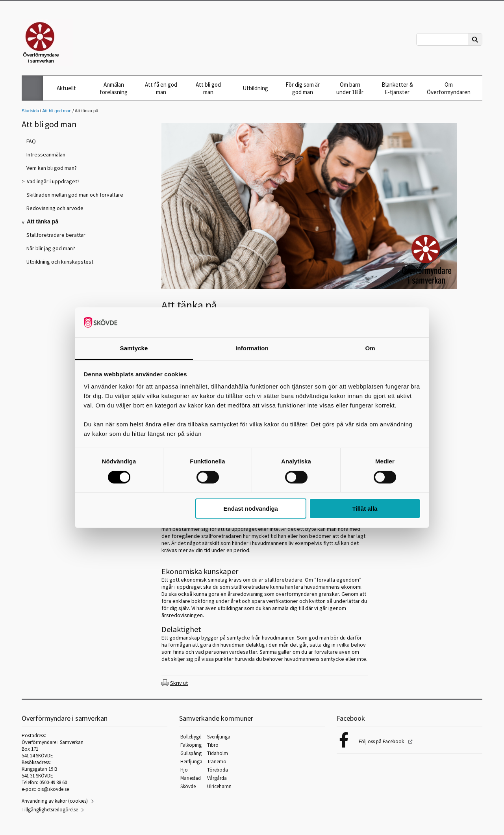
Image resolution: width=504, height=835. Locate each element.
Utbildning (255, 88)
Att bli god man (208, 88)
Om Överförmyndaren (449, 88)
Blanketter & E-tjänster (397, 88)
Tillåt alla (365, 509)
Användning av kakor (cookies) (55, 801)
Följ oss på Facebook (382, 741)
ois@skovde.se (53, 789)
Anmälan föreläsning (114, 88)
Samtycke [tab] (134, 348)
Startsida (30, 111)
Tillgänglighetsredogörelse (50, 810)
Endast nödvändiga (251, 509)
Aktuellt (66, 88)
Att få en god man (161, 88)
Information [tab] (252, 348)
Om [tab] (370, 348)
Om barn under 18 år (350, 88)
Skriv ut (179, 683)
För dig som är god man (303, 88)
